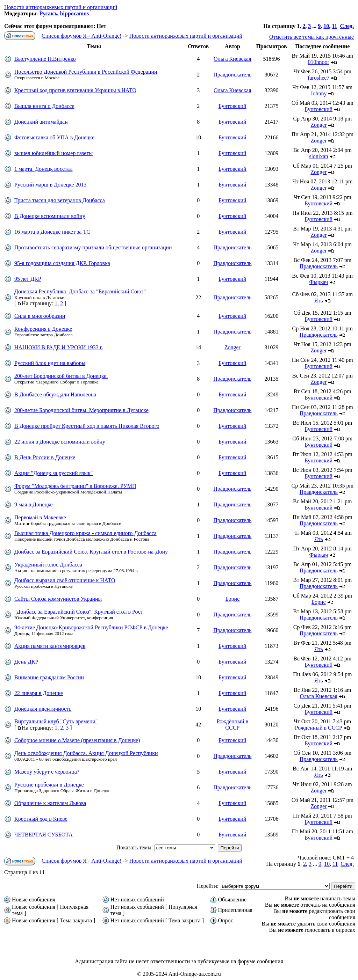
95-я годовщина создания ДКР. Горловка (62, 263)
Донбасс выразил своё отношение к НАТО (65, 580)
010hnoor (319, 62)
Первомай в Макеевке (40, 517)
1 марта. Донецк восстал (44, 169)
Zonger (318, 125)
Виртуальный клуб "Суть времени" (56, 721)
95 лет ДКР (28, 279)
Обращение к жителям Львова (50, 803)
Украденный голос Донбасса (48, 565)
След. (347, 26)
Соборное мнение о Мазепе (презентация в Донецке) (77, 740)
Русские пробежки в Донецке (49, 785)
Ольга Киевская (232, 59)
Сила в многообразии (40, 316)
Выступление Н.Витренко (45, 59)
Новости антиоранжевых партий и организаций (61, 7)
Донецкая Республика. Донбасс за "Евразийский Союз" (80, 291)
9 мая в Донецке (34, 504)
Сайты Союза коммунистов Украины (58, 599)
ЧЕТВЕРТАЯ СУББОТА (44, 835)
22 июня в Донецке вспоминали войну (60, 442)
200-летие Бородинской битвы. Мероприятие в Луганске (81, 410)
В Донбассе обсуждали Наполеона (55, 394)
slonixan (318, 156)
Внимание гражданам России (49, 677)
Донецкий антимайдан (41, 122)
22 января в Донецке (39, 693)
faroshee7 (318, 78)
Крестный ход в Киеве (41, 819)
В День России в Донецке (45, 457)
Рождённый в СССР (232, 725)
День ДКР (26, 662)
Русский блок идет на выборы (50, 363)
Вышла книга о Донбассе (44, 106)
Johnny (318, 93)
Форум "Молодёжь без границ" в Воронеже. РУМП (75, 486)
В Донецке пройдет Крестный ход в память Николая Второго (87, 426)
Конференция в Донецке (43, 329)
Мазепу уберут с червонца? (47, 772)
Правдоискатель (232, 75)
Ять (319, 301)
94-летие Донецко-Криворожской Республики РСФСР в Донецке (91, 627)
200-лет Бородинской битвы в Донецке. (61, 376)
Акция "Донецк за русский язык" (53, 473)
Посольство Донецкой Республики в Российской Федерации (86, 72)
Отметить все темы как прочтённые (312, 37)
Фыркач (319, 282)
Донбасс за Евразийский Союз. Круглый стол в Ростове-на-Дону (91, 552)
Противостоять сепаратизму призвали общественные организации (93, 247)
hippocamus (75, 13)
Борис (232, 599)
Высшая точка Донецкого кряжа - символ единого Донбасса (85, 533)
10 (326, 26)
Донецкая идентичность (43, 709)
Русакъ (48, 13)
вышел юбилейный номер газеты (53, 153)
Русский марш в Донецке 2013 (51, 185)
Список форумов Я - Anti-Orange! (81, 36)
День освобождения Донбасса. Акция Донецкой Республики (86, 753)
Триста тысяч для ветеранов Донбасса (60, 200)
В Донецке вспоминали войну (50, 216)
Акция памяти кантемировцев (50, 646)
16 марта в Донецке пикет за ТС (52, 232)
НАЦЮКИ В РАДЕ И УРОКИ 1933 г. (59, 347)
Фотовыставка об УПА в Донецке (54, 137)
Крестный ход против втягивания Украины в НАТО (75, 90)
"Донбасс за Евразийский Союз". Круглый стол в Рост (79, 612)
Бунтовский (232, 106)
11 (334, 26)
